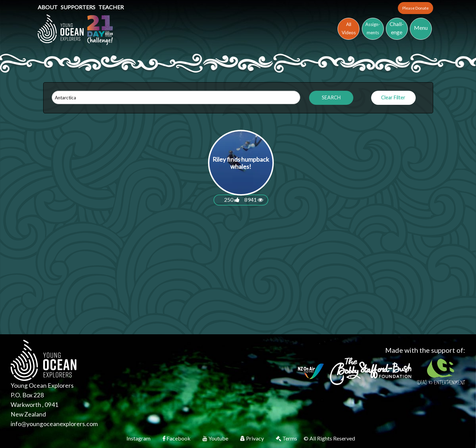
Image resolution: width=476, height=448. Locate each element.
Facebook (177, 438)
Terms (287, 438)
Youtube (216, 438)
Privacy (253, 438)
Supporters (78, 7)
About (48, 7)
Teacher (111, 7)
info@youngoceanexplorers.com (54, 424)
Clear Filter (393, 97)
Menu (421, 28)
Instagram (139, 438)
